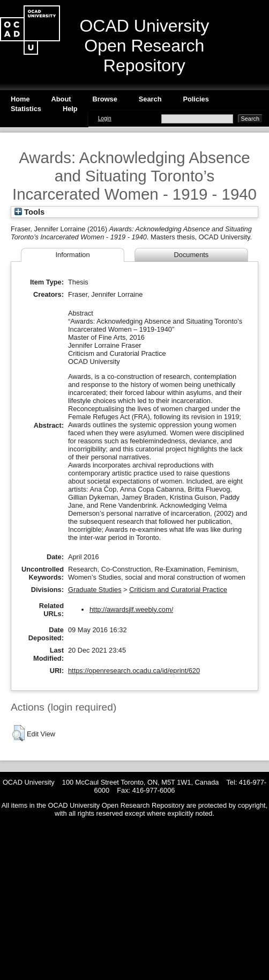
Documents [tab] (192, 255)
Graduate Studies (95, 590)
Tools (29, 212)
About (61, 99)
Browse (105, 99)
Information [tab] (72, 255)
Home (20, 99)
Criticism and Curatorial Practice (178, 590)
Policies (196, 99)
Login (105, 118)
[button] (18, 733)
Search (150, 99)
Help (70, 109)
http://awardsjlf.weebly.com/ (131, 609)
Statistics (26, 109)
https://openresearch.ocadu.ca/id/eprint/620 (134, 671)
